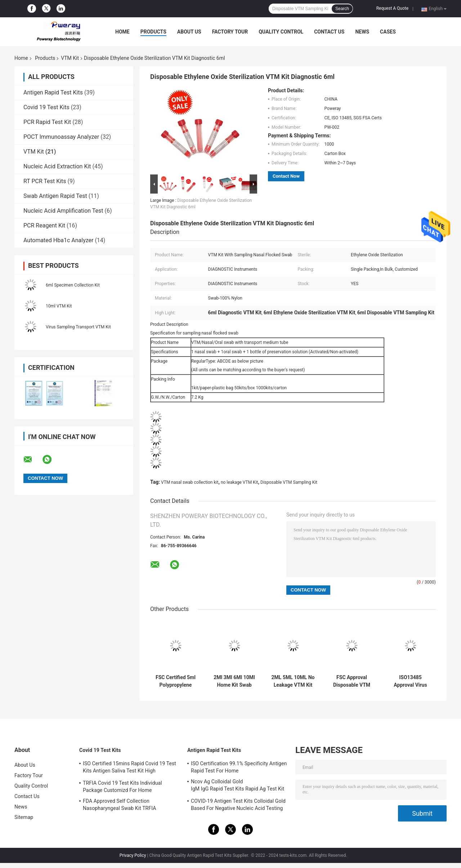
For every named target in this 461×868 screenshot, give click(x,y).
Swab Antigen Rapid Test (55, 196)
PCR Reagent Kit (44, 225)
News (362, 32)
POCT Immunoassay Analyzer (61, 137)
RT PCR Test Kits (45, 181)
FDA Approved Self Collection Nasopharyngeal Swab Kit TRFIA (119, 805)
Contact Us (329, 32)
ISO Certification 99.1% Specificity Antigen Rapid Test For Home (239, 767)
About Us (189, 32)
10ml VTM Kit (59, 306)
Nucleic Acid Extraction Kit (57, 166)
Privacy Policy (133, 855)
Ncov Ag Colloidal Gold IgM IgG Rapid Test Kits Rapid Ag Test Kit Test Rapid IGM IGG (238, 786)
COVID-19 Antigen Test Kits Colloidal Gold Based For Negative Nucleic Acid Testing (238, 805)
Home (122, 32)
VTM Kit (70, 58)
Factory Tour (230, 32)
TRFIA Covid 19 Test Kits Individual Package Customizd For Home (122, 787)
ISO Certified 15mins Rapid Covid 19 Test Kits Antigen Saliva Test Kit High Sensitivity (129, 768)
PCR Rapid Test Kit (47, 122)
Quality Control (281, 32)
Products (153, 32)
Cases (388, 32)
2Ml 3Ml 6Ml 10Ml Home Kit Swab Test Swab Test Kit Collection (234, 681)
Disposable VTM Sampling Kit (289, 482)
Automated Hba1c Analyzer (58, 240)
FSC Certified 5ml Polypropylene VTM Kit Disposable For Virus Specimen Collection (176, 681)
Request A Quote (392, 8)
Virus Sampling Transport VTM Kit (78, 327)
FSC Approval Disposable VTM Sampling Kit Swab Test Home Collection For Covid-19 (352, 681)
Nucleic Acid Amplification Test (63, 211)
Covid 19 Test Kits (46, 107)
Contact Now (286, 176)
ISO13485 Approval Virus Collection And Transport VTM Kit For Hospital (410, 681)
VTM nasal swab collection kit (190, 482)
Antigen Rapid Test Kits (53, 92)
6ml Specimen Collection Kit (73, 285)
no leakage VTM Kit (240, 482)
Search (342, 9)
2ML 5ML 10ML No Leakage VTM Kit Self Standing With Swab (293, 681)
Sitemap (24, 817)
